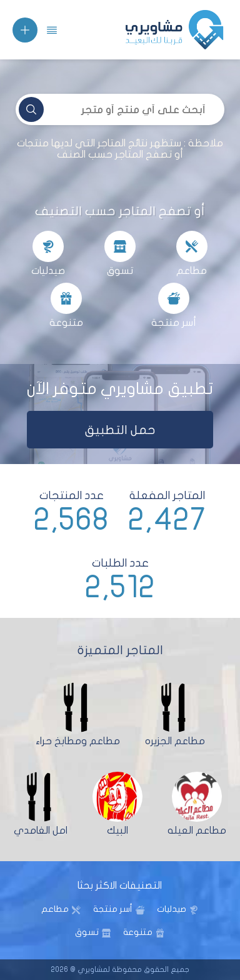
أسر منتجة (113, 909)
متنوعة (138, 932)
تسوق (87, 932)
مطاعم (55, 909)
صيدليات (172, 909)
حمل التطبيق (120, 430)
